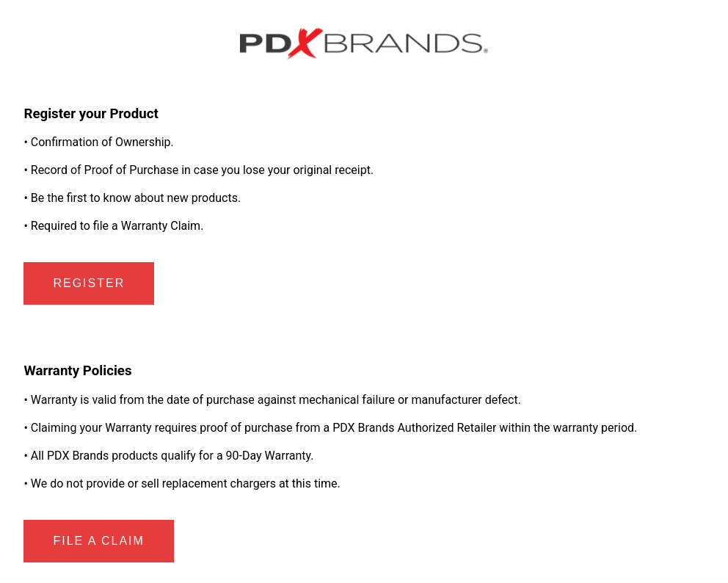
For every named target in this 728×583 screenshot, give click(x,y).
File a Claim (98, 541)
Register (89, 283)
